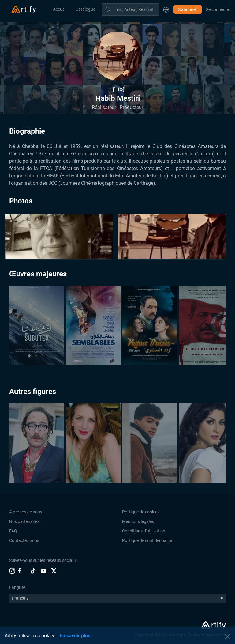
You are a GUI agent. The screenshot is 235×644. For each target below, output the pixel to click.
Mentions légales (138, 521)
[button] (166, 9)
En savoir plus (75, 636)
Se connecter (218, 9)
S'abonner (188, 9)
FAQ (13, 531)
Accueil (60, 9)
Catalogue (85, 9)
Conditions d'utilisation (144, 531)
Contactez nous (24, 540)
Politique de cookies (141, 512)
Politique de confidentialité (147, 540)
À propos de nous (26, 512)
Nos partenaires (24, 521)
